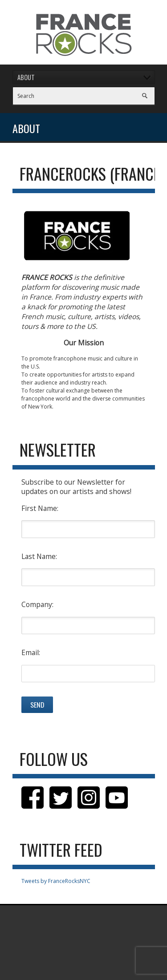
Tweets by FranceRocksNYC (56, 881)
